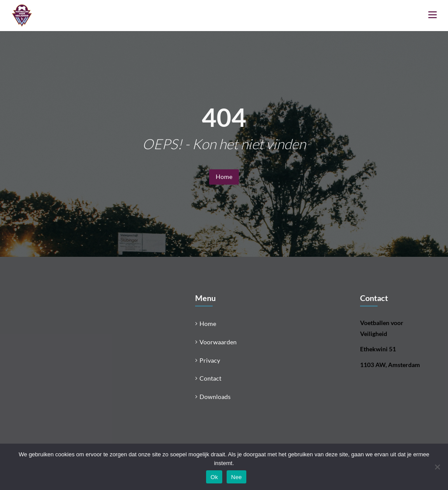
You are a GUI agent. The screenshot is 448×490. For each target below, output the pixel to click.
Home (224, 177)
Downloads (215, 397)
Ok (214, 477)
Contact (210, 378)
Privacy (210, 360)
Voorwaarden (218, 342)
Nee (236, 477)
